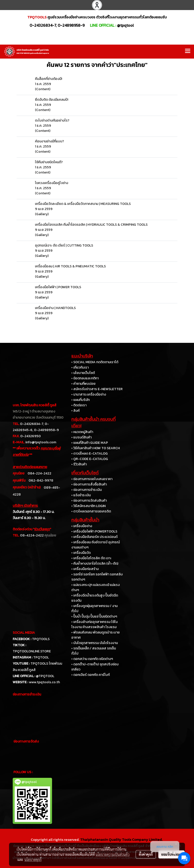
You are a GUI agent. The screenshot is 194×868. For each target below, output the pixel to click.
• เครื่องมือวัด (81, 553)
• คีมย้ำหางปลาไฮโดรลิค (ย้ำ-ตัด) (95, 564)
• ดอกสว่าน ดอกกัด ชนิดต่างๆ (92, 659)
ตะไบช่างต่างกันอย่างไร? (52, 120)
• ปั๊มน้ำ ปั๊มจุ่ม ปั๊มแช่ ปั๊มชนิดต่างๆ (94, 616)
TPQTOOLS (41, 639)
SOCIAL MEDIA (24, 633)
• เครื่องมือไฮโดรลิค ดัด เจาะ (91, 558)
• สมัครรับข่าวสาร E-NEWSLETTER (97, 389)
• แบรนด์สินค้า (81, 437)
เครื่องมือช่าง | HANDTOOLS (55, 308)
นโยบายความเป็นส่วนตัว (113, 854)
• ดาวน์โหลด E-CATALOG (90, 453)
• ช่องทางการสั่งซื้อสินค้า (89, 484)
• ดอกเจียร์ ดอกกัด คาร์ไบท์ (91, 675)
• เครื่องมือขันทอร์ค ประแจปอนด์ (94, 537)
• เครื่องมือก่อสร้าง (85, 569)
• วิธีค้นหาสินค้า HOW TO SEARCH (96, 448)
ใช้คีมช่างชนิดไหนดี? (49, 162)
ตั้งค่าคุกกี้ (146, 854)
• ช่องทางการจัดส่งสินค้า (89, 501)
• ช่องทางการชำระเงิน (86, 490)
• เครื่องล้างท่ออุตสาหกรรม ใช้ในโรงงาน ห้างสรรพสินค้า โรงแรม (94, 624)
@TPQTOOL (45, 676)
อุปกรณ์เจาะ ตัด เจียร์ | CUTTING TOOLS (64, 245)
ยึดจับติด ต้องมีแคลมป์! (52, 100)
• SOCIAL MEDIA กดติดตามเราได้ (95, 362)
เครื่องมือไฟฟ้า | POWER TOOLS (58, 287)
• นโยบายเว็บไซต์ (83, 373)
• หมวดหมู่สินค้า (82, 432)
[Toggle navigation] (188, 51)
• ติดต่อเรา (79, 405)
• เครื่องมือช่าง (82, 526)
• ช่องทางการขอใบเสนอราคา (92, 479)
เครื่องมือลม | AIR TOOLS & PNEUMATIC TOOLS (70, 266)
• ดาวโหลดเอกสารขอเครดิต (91, 511)
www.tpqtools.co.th (44, 682)
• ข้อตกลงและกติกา (85, 378)
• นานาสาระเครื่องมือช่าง (89, 394)
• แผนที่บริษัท (81, 400)
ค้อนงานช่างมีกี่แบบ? (49, 141)
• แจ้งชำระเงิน (81, 495)
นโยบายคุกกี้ (33, 859)
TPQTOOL (41, 657)
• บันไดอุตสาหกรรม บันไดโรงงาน (95, 643)
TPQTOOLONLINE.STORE (32, 651)
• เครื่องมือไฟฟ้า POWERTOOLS (94, 531)
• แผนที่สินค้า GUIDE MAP (90, 443)
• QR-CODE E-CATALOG (90, 459)
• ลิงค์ (75, 411)
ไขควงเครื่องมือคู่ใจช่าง (52, 183)
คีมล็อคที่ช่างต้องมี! (48, 79)
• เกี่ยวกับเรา (80, 367)
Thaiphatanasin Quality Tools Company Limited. (121, 839)
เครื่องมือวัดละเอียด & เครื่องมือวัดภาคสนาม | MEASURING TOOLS (83, 204)
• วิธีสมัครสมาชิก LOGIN (88, 506)
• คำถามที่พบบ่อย (83, 384)
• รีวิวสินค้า (79, 464)
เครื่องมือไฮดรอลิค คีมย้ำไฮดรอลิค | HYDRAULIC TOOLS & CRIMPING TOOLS (91, 225)
